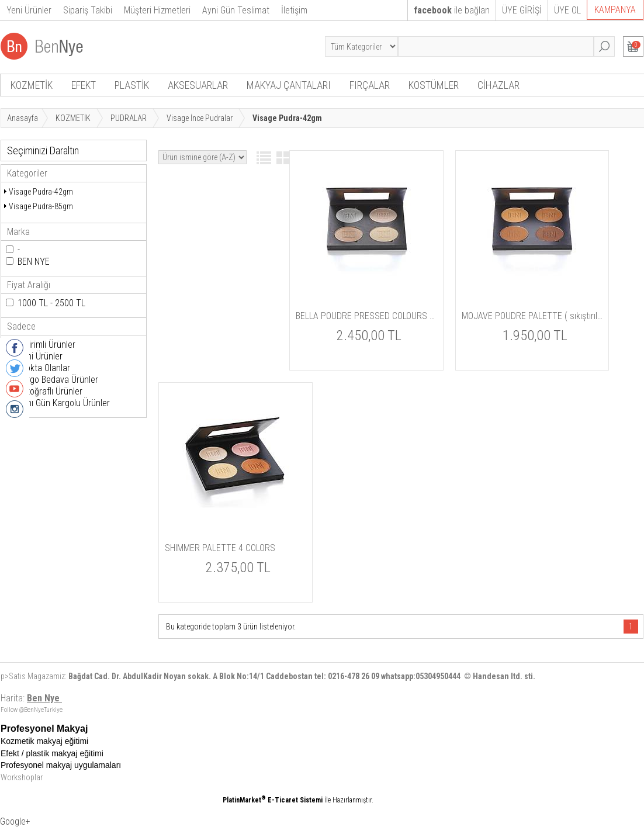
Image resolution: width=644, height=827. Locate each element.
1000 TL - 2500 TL (51, 303)
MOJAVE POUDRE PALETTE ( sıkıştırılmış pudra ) (532, 316)
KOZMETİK (32, 85)
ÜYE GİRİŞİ (522, 10)
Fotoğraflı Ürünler (50, 391)
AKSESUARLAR (198, 85)
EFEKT (84, 85)
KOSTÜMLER (434, 85)
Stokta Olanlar (44, 368)
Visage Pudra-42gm (41, 192)
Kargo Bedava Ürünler (58, 380)
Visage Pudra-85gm (41, 206)
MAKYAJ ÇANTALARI (289, 85)
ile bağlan (452, 10)
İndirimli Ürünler (46, 345)
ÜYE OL (567, 10)
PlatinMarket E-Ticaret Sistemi (273, 800)
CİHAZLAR (498, 85)
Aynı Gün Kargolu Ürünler (64, 403)
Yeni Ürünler (40, 356)
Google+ (15, 821)
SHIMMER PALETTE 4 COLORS (220, 548)
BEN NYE (34, 262)
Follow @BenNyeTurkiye (32, 710)
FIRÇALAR (370, 85)
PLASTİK (132, 85)
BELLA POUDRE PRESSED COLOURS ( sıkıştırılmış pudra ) (366, 316)
